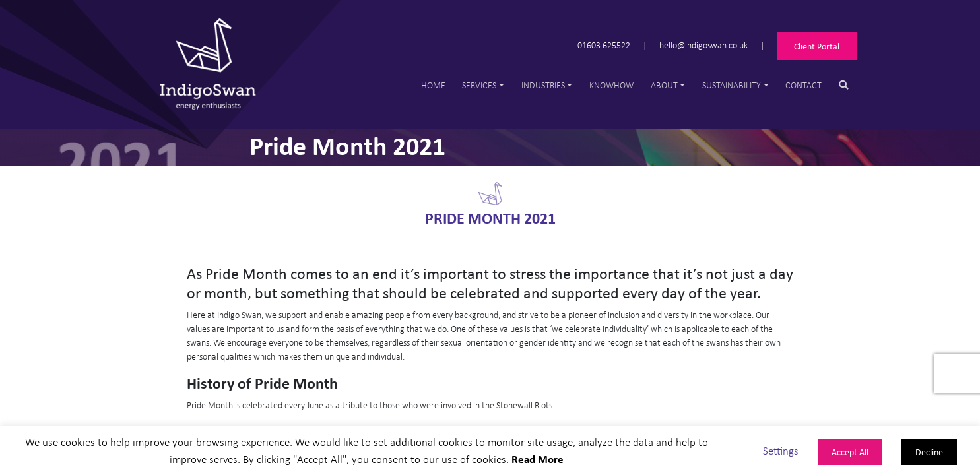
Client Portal (817, 46)
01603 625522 (604, 45)
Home (433, 85)
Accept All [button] (850, 452)
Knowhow (611, 85)
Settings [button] (781, 450)
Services (479, 85)
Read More (538, 459)
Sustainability (732, 85)
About (664, 85)
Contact (803, 85)
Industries (543, 85)
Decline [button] (929, 452)
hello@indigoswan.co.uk (703, 45)
